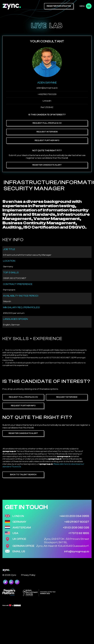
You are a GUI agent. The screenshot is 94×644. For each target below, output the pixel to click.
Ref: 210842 (47, 107)
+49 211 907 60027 (77, 522)
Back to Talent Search (23, 475)
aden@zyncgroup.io (47, 88)
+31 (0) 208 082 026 (76, 528)
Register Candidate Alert (47, 165)
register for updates (59, 6)
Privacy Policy (28, 575)
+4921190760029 (47, 94)
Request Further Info (47, 140)
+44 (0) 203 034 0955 (74, 516)
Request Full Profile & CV (47, 123)
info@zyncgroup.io (77, 551)
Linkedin (47, 101)
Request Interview (47, 132)
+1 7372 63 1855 (79, 533)
